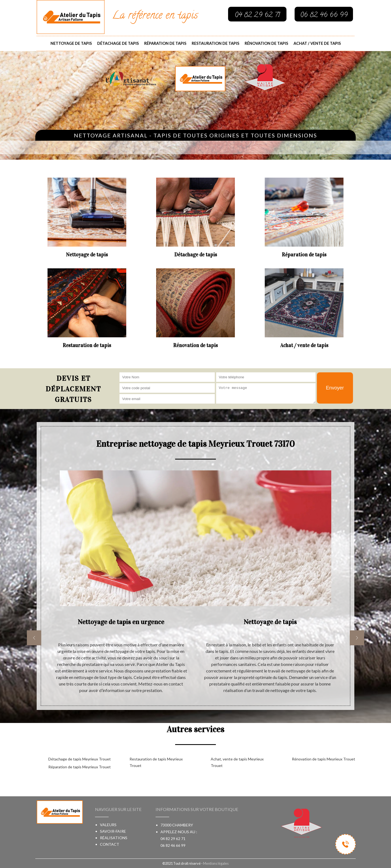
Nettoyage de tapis (71, 43)
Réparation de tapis (165, 43)
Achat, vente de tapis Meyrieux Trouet (237, 762)
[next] (357, 638)
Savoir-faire (113, 831)
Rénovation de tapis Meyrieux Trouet (324, 759)
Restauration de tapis (215, 43)
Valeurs (108, 825)
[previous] (34, 638)
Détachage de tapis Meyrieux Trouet (80, 759)
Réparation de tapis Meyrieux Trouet (80, 767)
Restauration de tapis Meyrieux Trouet (156, 762)
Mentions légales (216, 863)
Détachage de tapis (118, 43)
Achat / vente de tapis (317, 43)
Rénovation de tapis (266, 43)
